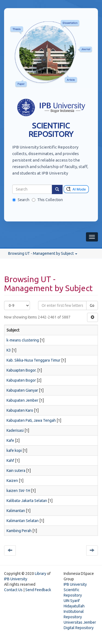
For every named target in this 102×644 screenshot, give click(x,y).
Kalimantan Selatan (23, 521)
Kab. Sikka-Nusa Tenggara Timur (33, 360)
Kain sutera (16, 471)
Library (41, 574)
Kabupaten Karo (20, 410)
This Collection (47, 200)
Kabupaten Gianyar (22, 390)
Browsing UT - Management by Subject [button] (43, 253)
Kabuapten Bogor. (21, 370)
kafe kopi (14, 450)
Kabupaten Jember (22, 400)
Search (21, 200)
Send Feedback (38, 590)
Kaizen (12, 481)
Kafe (10, 440)
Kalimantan (16, 511)
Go (92, 305)
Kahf (10, 461)
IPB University (16, 579)
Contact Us (13, 590)
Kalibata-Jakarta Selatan (27, 501)
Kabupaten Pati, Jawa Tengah (31, 420)
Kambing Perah (19, 531)
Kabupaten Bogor (21, 380)
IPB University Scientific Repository (75, 590)
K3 (9, 350)
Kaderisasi (15, 430)
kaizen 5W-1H (18, 491)
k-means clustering (23, 340)
